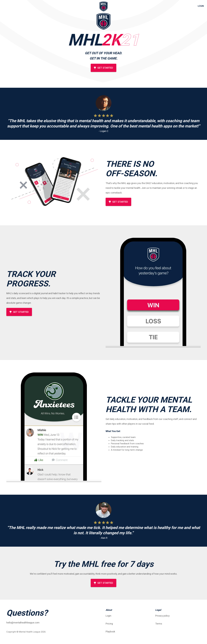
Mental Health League (30, 632)
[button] (128, 616)
